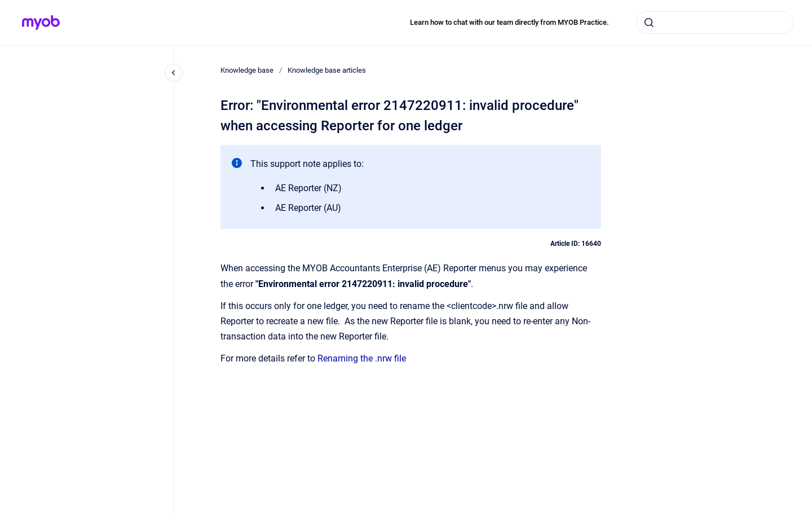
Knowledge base (247, 70)
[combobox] (715, 23)
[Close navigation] (174, 73)
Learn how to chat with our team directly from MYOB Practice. (509, 22)
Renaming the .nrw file (362, 358)
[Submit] (649, 23)
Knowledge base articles (327, 70)
